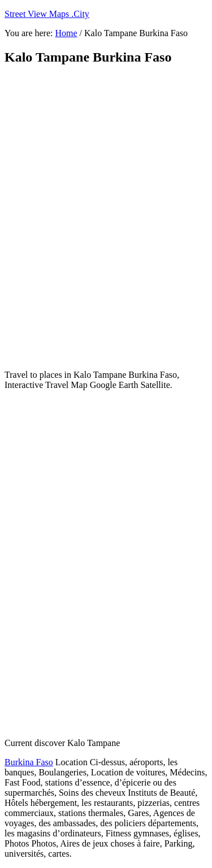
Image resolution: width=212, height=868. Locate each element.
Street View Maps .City (47, 14)
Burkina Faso (29, 762)
